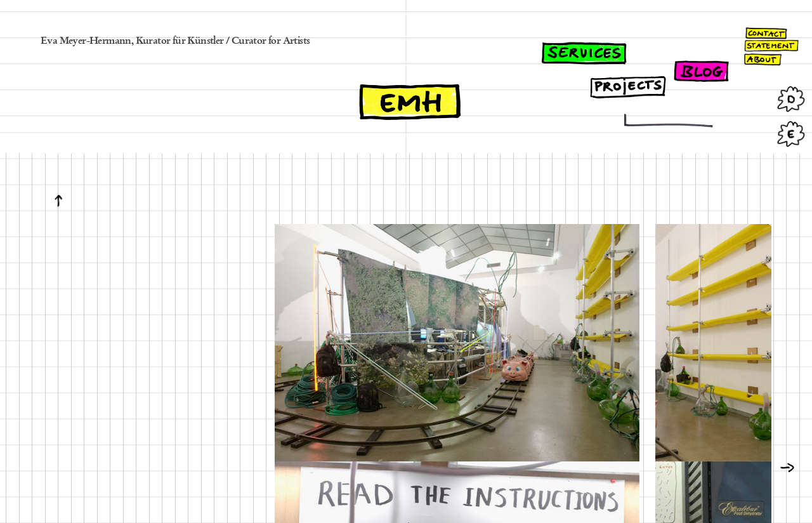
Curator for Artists (271, 41)
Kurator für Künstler (180, 41)
